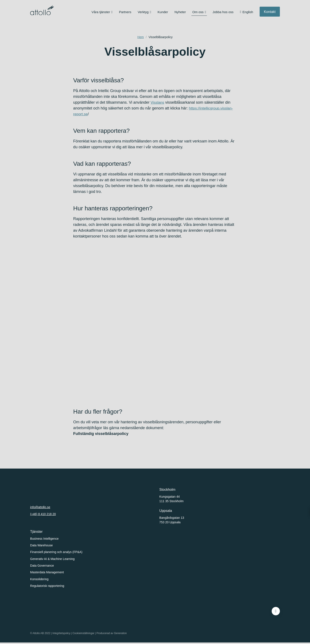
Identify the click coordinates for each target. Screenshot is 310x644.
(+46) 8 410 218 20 (43, 514)
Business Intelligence (44, 539)
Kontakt (270, 13)
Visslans (158, 102)
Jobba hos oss (223, 13)
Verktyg (143, 13)
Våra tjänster (101, 13)
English (248, 13)
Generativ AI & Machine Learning (52, 559)
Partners (125, 13)
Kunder (163, 13)
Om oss (198, 13)
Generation (120, 635)
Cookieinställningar (84, 635)
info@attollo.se (40, 507)
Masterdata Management (47, 572)
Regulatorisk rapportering (47, 586)
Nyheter (180, 13)
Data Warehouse (41, 545)
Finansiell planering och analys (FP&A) (56, 552)
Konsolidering (39, 579)
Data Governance (42, 566)
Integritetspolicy (61, 635)
